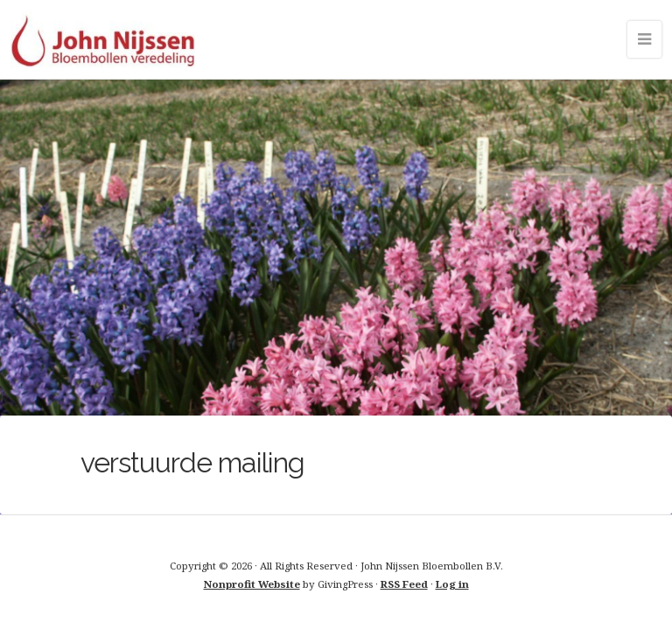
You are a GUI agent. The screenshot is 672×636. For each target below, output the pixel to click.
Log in (452, 584)
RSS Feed (404, 584)
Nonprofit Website (252, 584)
